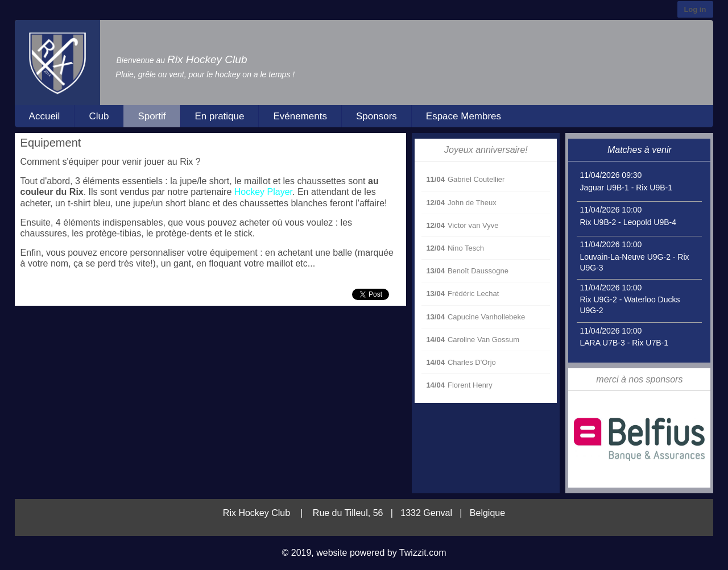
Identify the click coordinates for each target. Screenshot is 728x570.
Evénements (300, 116)
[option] (639, 439)
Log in (695, 9)
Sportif (152, 116)
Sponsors (377, 116)
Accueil (45, 116)
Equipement (51, 143)
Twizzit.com (423, 553)
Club (99, 116)
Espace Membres (464, 116)
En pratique (220, 116)
